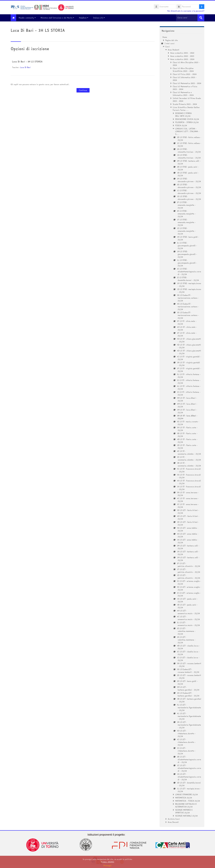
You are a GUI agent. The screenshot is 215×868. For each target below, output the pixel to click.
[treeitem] (182, 429)
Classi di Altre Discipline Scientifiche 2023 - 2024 (183, 69)
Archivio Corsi (174, 819)
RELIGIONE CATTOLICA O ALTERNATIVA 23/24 (186, 805)
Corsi (167, 46)
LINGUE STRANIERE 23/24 (187, 794)
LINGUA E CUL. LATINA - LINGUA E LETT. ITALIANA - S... (187, 131)
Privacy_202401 (107, 862)
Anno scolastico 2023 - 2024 (182, 59)
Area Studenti (174, 49)
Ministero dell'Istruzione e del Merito (59, 18)
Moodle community (29, 18)
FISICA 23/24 (181, 125)
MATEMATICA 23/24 (184, 797)
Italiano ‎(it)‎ (101, 18)
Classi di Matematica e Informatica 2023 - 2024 (183, 93)
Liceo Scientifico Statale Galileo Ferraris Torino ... (186, 108)
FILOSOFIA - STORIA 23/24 (187, 122)
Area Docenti (173, 822)
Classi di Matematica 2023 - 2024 (187, 83)
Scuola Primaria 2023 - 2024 (185, 104)
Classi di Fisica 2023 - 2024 (185, 74)
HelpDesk (86, 18)
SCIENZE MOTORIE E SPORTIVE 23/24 (184, 811)
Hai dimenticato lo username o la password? (186, 11)
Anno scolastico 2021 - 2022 (182, 53)
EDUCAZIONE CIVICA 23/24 (187, 119)
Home (165, 37)
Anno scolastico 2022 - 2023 (182, 56)
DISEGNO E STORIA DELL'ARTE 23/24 (183, 114)
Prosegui (107, 866)
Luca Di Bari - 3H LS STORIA (27, 61)
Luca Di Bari (25, 67)
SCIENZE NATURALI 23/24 (186, 816)
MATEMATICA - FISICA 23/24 (188, 801)
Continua (83, 90)
